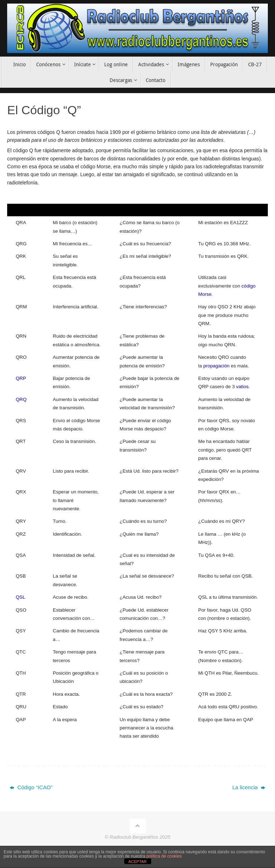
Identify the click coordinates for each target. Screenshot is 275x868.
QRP (21, 378)
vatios (242, 387)
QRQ (21, 399)
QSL (21, 597)
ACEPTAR (137, 862)
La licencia (249, 787)
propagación (216, 366)
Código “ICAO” (31, 787)
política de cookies (164, 856)
